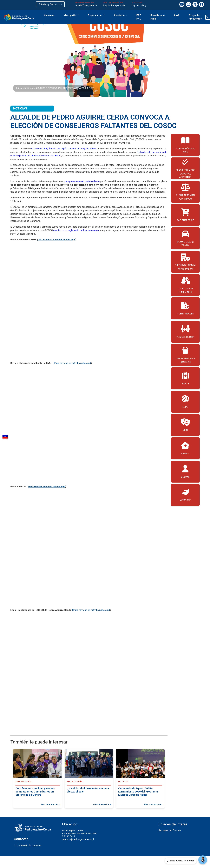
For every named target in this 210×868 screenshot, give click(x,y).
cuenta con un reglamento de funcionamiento (76, 230)
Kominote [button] (120, 15)
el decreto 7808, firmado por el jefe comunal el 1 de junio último (64, 149)
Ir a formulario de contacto (27, 845)
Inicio (19, 88)
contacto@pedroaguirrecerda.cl (78, 839)
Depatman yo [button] (95, 15)
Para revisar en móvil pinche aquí (57, 240)
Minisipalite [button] (70, 15)
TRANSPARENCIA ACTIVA (86, 5)
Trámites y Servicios (49, 4)
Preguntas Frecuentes (195, 17)
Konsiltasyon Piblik (157, 17)
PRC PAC (139, 17)
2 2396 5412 (69, 836)
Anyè (177, 15)
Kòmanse (49, 15)
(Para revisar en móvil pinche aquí (91, 610)
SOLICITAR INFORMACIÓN (114, 5)
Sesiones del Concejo (170, 830)
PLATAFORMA (139, 5)
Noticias (29, 88)
